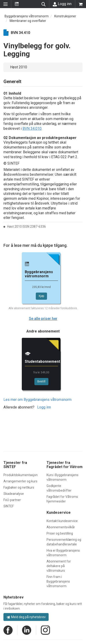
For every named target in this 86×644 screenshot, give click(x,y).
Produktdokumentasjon (21, 475)
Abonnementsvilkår (61, 527)
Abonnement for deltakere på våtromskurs (59, 566)
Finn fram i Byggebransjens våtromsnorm (58, 581)
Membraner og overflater (28, 21)
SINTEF (9, 506)
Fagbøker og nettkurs (19, 487)
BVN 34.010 (32, 128)
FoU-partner (12, 500)
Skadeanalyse (14, 494)
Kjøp (41, 296)
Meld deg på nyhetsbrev (26, 617)
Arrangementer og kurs (20, 481)
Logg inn (62, 4)
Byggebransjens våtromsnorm (27, 16)
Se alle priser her (43, 319)
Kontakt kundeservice (62, 521)
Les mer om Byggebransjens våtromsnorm (37, 400)
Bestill (41, 381)
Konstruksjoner (65, 16)
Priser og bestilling (60, 533)
